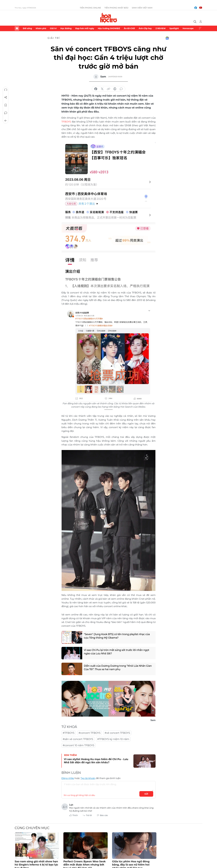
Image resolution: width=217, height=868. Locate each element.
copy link (108, 89)
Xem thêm (200, 28)
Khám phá (41, 28)
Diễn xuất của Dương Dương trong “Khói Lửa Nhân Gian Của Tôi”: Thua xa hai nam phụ (118, 668)
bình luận (121, 89)
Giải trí (53, 28)
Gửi (146, 794)
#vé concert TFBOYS (117, 733)
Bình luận (6, 113)
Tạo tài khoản (88, 778)
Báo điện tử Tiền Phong (109, 18)
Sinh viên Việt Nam (142, 8)
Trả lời (89, 815)
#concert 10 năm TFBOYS (78, 745)
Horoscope (188, 28)
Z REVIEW (161, 28)
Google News (167, 38)
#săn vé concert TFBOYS (78, 739)
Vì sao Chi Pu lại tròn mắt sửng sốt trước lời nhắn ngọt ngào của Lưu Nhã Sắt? (117, 652)
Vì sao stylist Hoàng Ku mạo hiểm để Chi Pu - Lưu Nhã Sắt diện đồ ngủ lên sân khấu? (96, 761)
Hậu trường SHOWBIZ (109, 28)
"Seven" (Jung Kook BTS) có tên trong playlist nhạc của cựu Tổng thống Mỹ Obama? (117, 636)
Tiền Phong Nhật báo (116, 8)
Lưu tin (6, 105)
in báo (115, 89)
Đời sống (27, 28)
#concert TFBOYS (90, 733)
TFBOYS (66, 122)
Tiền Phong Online (90, 8)
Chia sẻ (6, 97)
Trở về (6, 121)
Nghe (6, 90)
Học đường (66, 28)
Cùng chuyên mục (32, 828)
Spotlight (174, 28)
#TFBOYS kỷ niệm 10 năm (113, 739)
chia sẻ (96, 89)
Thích (75, 815)
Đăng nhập (68, 778)
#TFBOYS (69, 733)
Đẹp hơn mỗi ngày (85, 28)
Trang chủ (17, 28)
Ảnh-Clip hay (145, 28)
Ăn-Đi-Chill (129, 28)
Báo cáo (104, 815)
